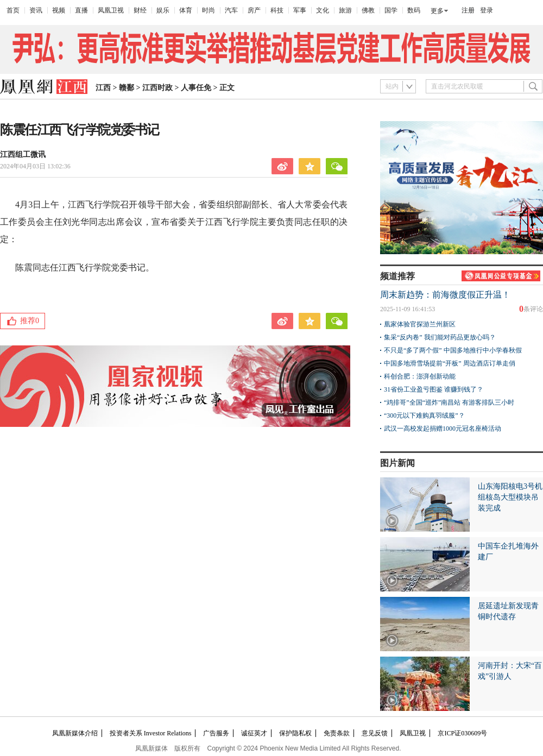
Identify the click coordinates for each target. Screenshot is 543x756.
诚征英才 (254, 733)
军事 (300, 10)
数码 (414, 10)
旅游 (345, 10)
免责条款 (337, 733)
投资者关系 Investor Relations (151, 733)
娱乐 (163, 10)
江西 (103, 88)
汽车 (231, 10)
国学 (391, 10)
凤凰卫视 (111, 10)
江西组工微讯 (23, 155)
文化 (323, 10)
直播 (81, 10)
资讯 (36, 10)
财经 (140, 10)
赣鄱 (127, 88)
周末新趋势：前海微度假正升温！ (445, 295)
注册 (468, 10)
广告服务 (216, 733)
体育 (186, 10)
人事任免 (196, 88)
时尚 (209, 10)
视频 (59, 10)
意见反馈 (375, 733)
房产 (254, 10)
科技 (277, 10)
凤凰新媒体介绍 (75, 733)
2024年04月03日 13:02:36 (35, 166)
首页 (13, 10)
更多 (437, 11)
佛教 (368, 10)
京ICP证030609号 (462, 733)
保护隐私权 (295, 733)
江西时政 (157, 88)
